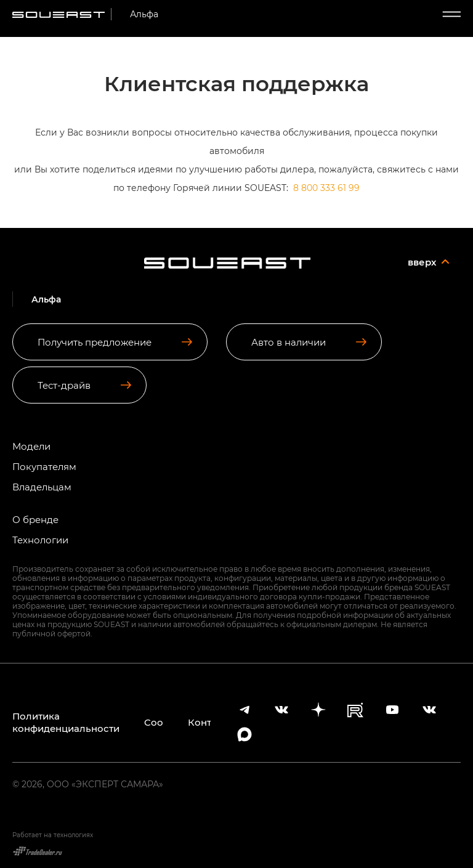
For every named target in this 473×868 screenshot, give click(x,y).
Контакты (200, 722)
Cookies (154, 722)
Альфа (144, 14)
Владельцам (42, 487)
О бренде (35, 520)
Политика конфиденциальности (66, 722)
